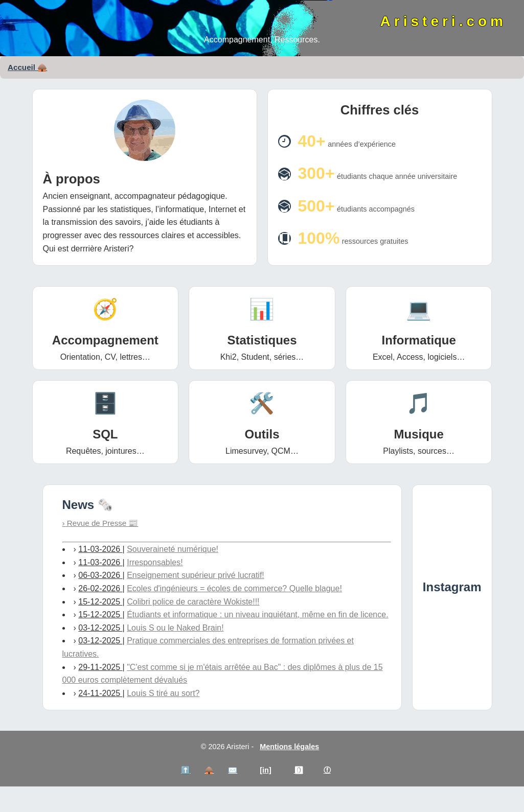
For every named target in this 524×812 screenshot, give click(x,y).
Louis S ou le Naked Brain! (175, 628)
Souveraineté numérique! (173, 549)
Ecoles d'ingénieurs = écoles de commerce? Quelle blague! (234, 588)
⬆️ (186, 770)
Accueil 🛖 (27, 67)
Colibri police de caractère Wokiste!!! (193, 602)
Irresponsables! (155, 562)
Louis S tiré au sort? (163, 693)
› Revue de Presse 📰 (100, 523)
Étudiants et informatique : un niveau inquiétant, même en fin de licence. (257, 614)
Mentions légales (289, 747)
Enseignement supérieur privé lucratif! (196, 575)
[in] (265, 770)
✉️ (233, 770)
